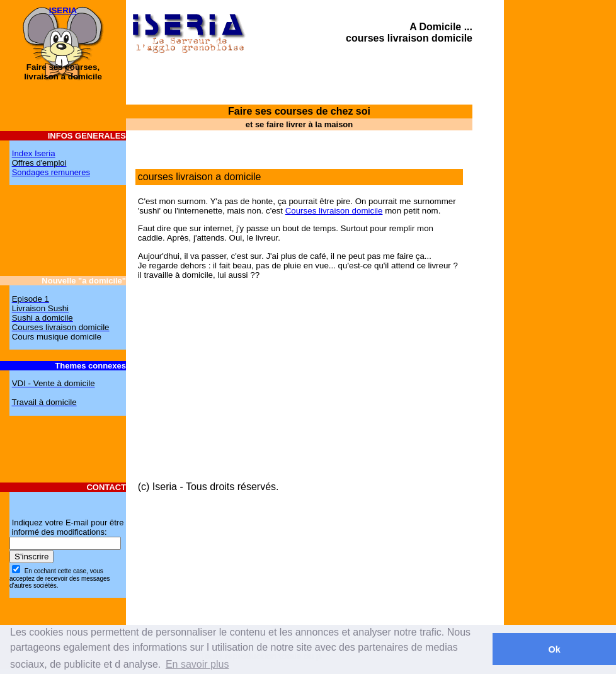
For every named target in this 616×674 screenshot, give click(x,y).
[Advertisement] (566, 324)
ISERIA (63, 10)
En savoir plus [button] (197, 664)
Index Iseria (34, 153)
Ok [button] (554, 649)
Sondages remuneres (51, 172)
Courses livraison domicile (334, 211)
